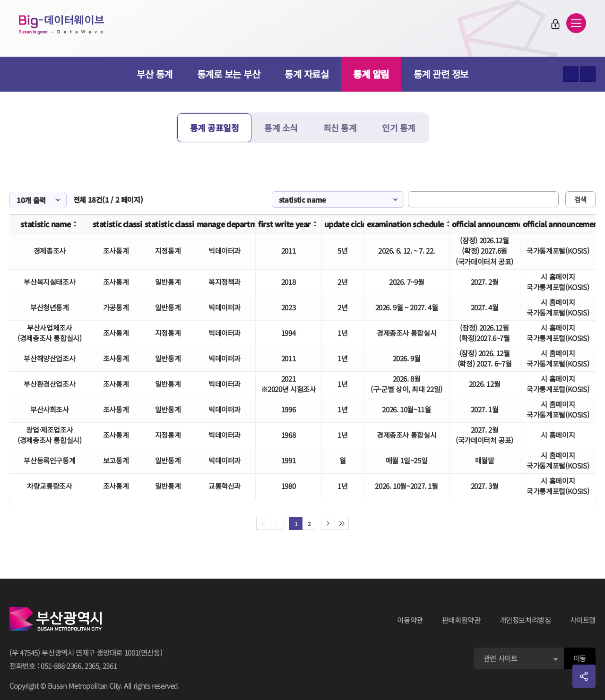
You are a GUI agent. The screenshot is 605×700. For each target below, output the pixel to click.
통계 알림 (371, 74)
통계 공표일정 (215, 128)
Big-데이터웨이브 (61, 25)
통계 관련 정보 (441, 74)
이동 (580, 658)
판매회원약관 (461, 620)
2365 (92, 666)
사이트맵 (583, 620)
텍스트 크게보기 (571, 74)
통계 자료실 (307, 74)
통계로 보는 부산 (229, 74)
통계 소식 (281, 128)
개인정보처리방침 (525, 620)
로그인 (555, 24)
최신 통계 (340, 128)
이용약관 (410, 620)
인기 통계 (399, 128)
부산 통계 (155, 74)
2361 (110, 666)
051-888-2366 (61, 666)
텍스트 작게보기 (588, 74)
